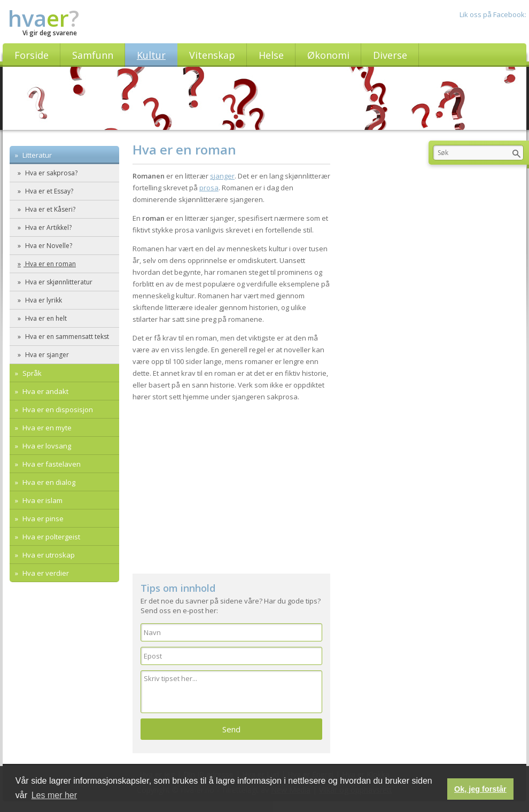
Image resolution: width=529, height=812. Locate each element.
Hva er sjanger (46, 355)
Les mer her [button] (54, 795)
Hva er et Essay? (48, 191)
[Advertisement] (231, 483)
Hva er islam (42, 500)
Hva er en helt (45, 318)
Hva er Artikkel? (48, 227)
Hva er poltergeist (50, 537)
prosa (209, 188)
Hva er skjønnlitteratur (58, 282)
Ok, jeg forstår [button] (480, 789)
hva (44, 18)
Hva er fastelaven (51, 464)
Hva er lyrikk (43, 300)
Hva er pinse (42, 519)
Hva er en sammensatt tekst (66, 337)
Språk (31, 373)
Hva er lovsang (46, 446)
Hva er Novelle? (48, 246)
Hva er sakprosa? (50, 173)
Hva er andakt (45, 391)
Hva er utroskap (48, 555)
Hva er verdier (45, 573)
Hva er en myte (46, 428)
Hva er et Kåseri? (49, 209)
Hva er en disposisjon (57, 409)
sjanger (222, 176)
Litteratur (36, 155)
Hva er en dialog (48, 482)
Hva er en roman (50, 264)
